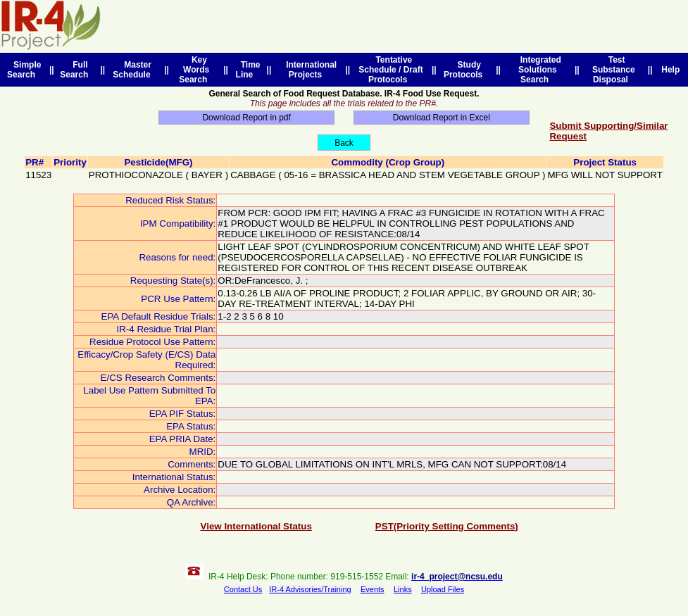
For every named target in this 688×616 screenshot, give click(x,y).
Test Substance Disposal (614, 70)
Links (403, 589)
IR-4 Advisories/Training (310, 589)
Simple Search (24, 70)
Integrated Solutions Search (538, 70)
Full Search (76, 70)
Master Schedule (134, 70)
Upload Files (443, 589)
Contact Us (243, 589)
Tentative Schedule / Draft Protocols (390, 70)
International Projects (309, 70)
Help (671, 70)
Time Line (248, 70)
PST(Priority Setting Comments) (447, 526)
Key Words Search (195, 70)
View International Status (256, 526)
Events (373, 589)
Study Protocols (465, 70)
